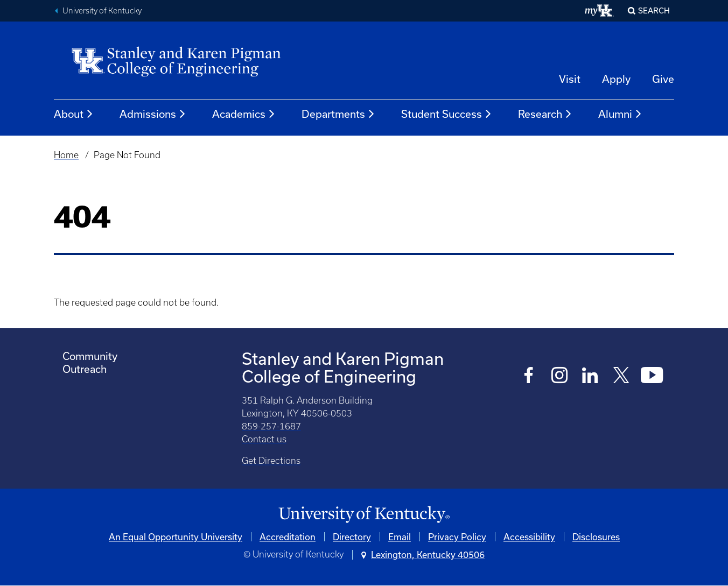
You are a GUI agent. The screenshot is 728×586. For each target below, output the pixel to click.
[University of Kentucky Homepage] (364, 515)
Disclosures (596, 537)
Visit (570, 79)
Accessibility (529, 537)
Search (654, 10)
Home (66, 155)
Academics (244, 114)
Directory (352, 537)
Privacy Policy (457, 537)
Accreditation (288, 537)
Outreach (85, 369)
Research (545, 114)
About (74, 114)
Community (90, 356)
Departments (338, 114)
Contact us (264, 439)
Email (400, 537)
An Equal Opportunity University (176, 537)
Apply (616, 79)
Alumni (620, 114)
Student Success (447, 114)
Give (663, 79)
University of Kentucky (102, 11)
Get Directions (271, 461)
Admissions (153, 114)
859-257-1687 (271, 426)
